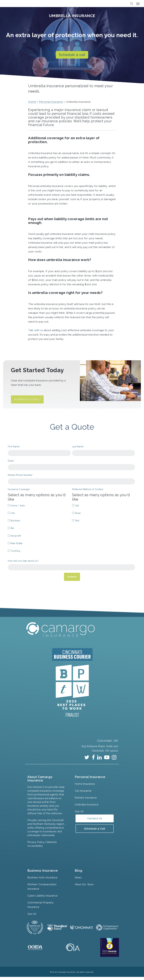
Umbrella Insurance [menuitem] (87, 807)
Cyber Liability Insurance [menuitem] (42, 899)
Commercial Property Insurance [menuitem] (40, 908)
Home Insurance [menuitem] (85, 787)
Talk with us (36, 333)
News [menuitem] (78, 880)
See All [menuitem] (79, 814)
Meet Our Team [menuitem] (84, 887)
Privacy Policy (36, 845)
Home (32, 105)
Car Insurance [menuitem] (83, 794)
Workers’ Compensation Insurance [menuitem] (42, 889)
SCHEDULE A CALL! (27, 402)
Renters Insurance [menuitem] (86, 800)
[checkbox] (39, 532)
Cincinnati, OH (107, 743)
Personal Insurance (51, 105)
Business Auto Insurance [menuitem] (42, 880)
